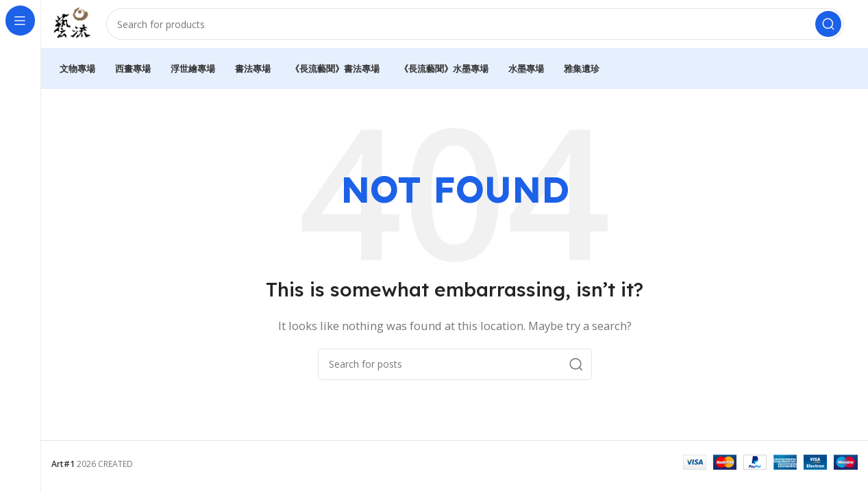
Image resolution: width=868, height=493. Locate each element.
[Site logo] (75, 26)
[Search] (479, 27)
